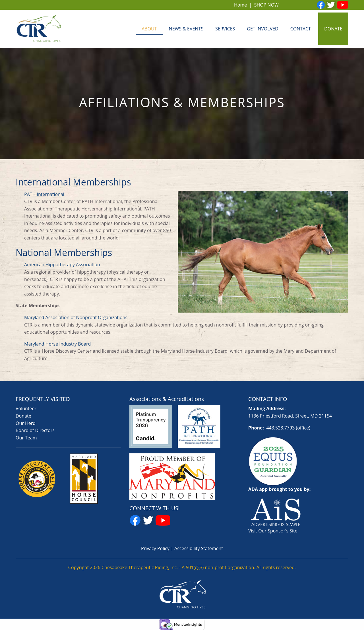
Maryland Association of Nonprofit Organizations (76, 317)
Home (240, 5)
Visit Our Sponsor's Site (273, 531)
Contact (301, 29)
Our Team (26, 438)
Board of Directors (35, 430)
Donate (23, 416)
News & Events (186, 29)
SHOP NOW (266, 5)
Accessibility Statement (199, 548)
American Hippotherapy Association (62, 265)
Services (225, 29)
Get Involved (262, 29)
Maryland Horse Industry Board (57, 344)
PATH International (44, 194)
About (149, 29)
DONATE (333, 29)
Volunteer (26, 408)
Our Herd (26, 423)
